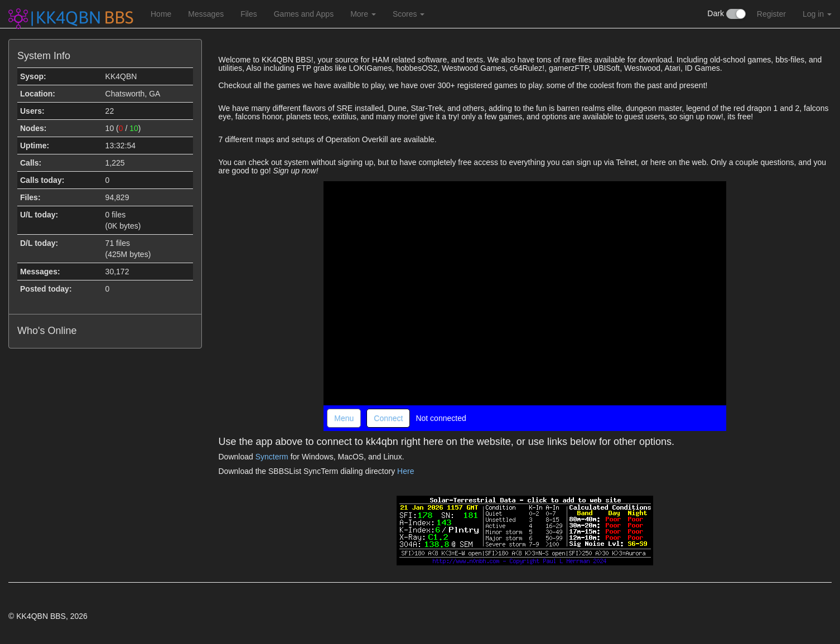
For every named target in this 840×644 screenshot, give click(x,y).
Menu (344, 418)
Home (161, 14)
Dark (726, 14)
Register (771, 14)
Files (249, 14)
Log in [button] (817, 14)
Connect (388, 418)
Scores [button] (409, 14)
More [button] (363, 14)
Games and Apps (304, 14)
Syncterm (272, 457)
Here (405, 471)
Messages (206, 14)
